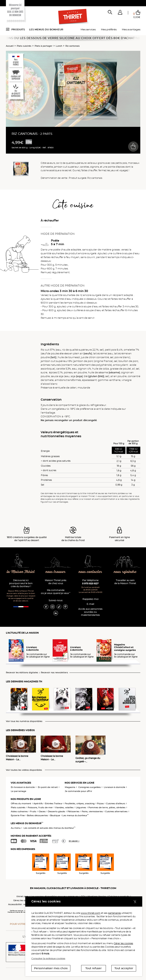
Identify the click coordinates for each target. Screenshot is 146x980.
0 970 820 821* (90, 583)
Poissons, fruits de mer (40, 807)
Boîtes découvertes (37, 815)
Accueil (10, 46)
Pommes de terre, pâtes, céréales (107, 807)
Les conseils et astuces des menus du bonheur (50, 828)
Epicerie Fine (18, 815)
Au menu (16, 828)
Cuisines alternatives (116, 811)
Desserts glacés (57, 811)
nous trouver (56, 572)
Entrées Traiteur (54, 803)
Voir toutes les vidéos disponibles (24, 770)
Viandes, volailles (64, 807)
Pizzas (100, 803)
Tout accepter (124, 968)
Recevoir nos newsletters (54, 673)
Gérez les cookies (23, 900)
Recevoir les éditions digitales (22, 673)
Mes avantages (131, 29)
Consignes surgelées (90, 787)
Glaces (42, 811)
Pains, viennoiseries (92, 811)
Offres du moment (21, 803)
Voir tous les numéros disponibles (24, 721)
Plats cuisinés (24, 46)
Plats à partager (44, 46)
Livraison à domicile (115, 787)
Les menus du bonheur (46, 29)
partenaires (114, 913)
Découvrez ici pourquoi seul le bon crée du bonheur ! (21, 583)
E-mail (90, 604)
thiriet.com (23, 896)
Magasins (70, 787)
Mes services (88, 29)
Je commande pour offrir (79, 791)
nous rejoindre (125, 572)
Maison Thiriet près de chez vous (56, 582)
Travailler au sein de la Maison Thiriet (125, 582)
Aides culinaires (19, 811)
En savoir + (74, 841)
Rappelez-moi (90, 599)
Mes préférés (109, 29)
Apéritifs (38, 803)
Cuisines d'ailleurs (116, 803)
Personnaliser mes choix (51, 968)
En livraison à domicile (23, 787)
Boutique (55, 815)
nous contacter (90, 572)
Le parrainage (19, 791)
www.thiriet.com (91, 913)
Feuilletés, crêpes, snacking (80, 803)
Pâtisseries (73, 811)
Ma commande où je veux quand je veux (56, 592)
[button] (120, 13)
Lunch (59, 46)
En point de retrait (48, 787)
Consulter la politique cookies (48, 958)
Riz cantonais (73, 46)
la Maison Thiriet (21, 572)
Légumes (81, 807)
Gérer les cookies (123, 943)
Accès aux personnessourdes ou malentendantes (90, 612)
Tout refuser (94, 968)
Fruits (33, 811)
